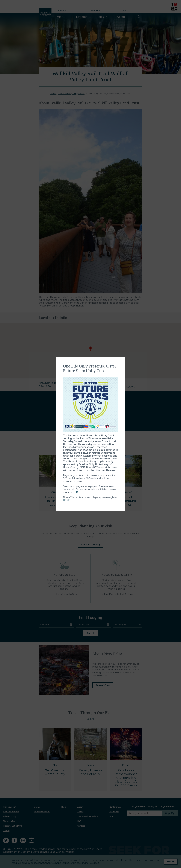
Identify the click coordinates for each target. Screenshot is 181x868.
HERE (76, 492)
